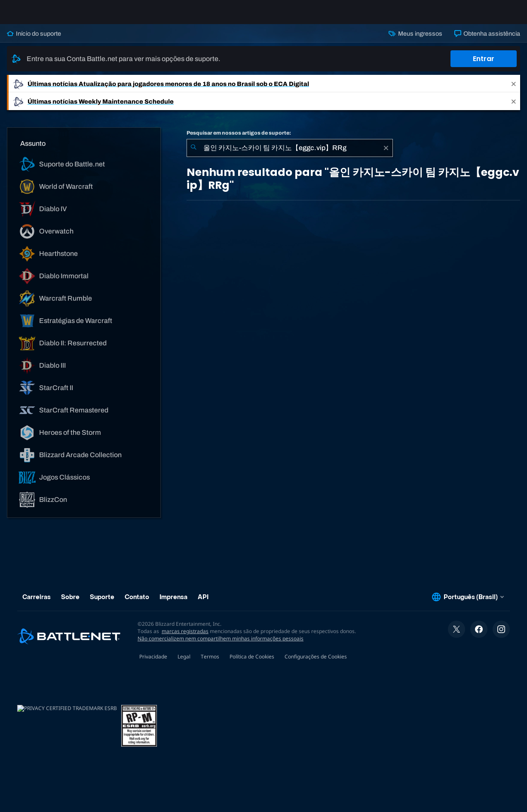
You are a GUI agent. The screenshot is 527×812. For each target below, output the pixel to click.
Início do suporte (34, 40)
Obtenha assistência (487, 40)
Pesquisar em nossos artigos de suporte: (239, 140)
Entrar (484, 66)
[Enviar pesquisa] (193, 155)
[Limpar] (386, 155)
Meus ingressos (415, 40)
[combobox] (290, 155)
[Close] (514, 91)
